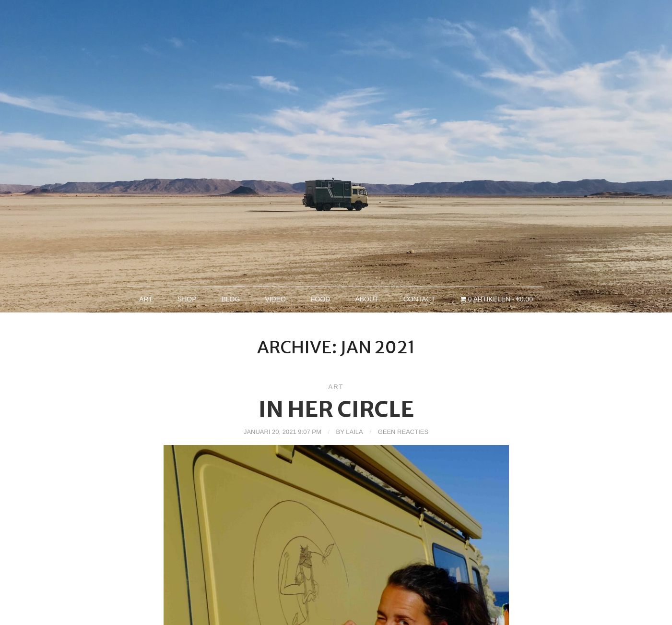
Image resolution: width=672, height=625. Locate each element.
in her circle (336, 409)
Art (146, 299)
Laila (354, 432)
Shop (187, 299)
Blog (230, 299)
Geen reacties (403, 432)
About (366, 299)
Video (275, 299)
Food (320, 299)
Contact (419, 299)
